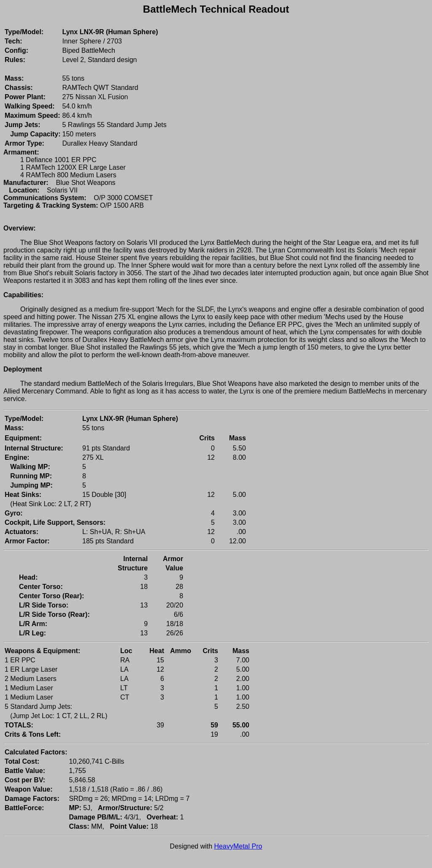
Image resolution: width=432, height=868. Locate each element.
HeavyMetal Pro (238, 846)
